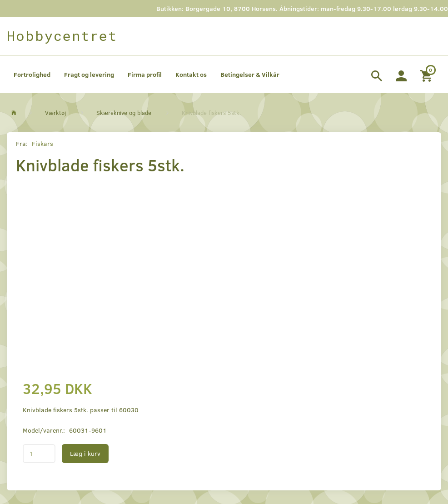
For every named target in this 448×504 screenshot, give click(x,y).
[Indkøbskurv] (427, 75)
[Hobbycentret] (62, 36)
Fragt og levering (89, 74)
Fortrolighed (32, 74)
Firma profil (145, 74)
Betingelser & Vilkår (250, 74)
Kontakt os (191, 74)
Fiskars (42, 143)
